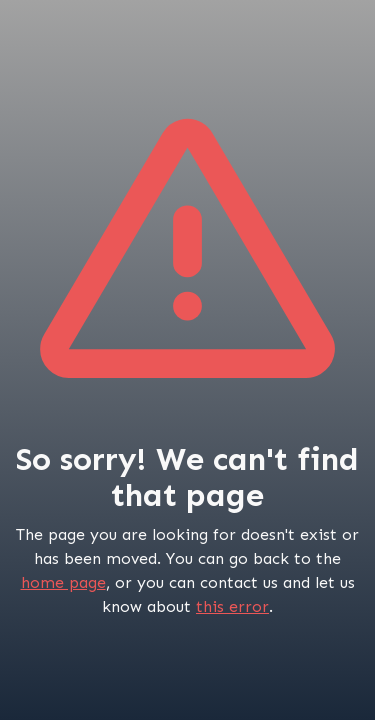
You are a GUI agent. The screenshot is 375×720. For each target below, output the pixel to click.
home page (63, 582)
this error (232, 606)
